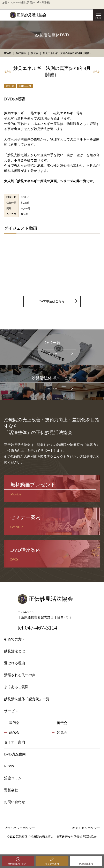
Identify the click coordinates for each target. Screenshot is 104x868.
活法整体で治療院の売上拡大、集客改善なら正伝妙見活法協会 (56, 837)
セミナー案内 (52, 864)
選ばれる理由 (15, 663)
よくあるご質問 (16, 687)
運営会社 (11, 790)
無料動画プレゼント (18, 864)
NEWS (9, 766)
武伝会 (14, 733)
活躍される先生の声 (20, 675)
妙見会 (62, 733)
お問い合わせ (15, 802)
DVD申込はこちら (52, 301)
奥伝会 (62, 723)
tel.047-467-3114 (38, 628)
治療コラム (13, 778)
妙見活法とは (15, 651)
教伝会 (10, 86)
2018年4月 (25, 86)
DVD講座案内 (86, 864)
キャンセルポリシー (86, 828)
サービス (11, 711)
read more (52, 353)
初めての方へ (15, 639)
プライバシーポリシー (20, 828)
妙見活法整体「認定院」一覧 (27, 699)
